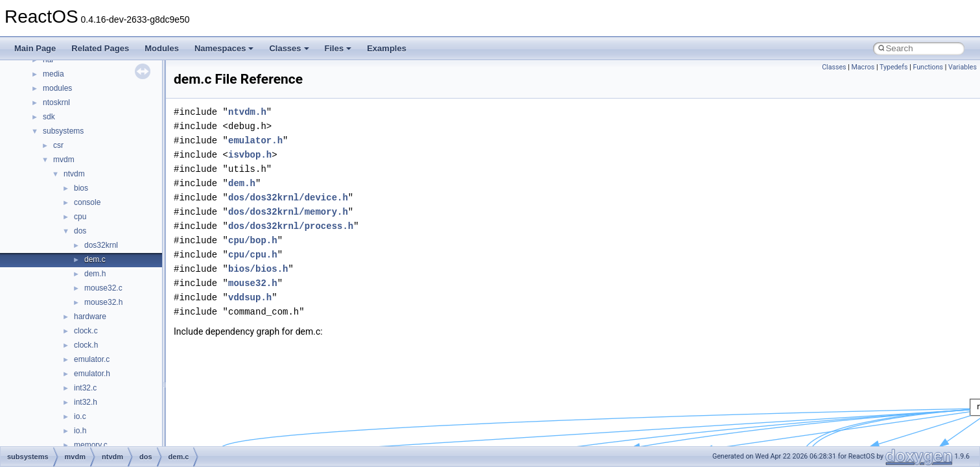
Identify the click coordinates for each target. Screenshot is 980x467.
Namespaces (224, 48)
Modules (162, 48)
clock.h (86, 345)
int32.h (86, 402)
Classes (289, 48)
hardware (90, 317)
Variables (962, 67)
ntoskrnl (56, 102)
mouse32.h (103, 302)
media (53, 74)
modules (57, 88)
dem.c (95, 259)
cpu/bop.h (253, 240)
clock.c (86, 331)
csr (58, 145)
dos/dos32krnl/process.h (291, 226)
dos (80, 231)
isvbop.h (250, 155)
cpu (80, 217)
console (87, 202)
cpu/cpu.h (253, 255)
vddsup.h (250, 297)
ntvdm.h (247, 112)
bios (81, 188)
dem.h (95, 274)
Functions (928, 67)
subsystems (63, 131)
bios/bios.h (258, 269)
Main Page (35, 48)
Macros (863, 67)
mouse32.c (103, 288)
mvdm (64, 160)
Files (338, 48)
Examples (387, 48)
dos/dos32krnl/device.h (288, 198)
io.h (80, 431)
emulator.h (92, 374)
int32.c (85, 388)
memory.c (91, 445)
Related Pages (100, 48)
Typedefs (894, 67)
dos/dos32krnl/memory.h (288, 212)
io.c (80, 416)
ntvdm (74, 174)
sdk (49, 117)
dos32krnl (101, 245)
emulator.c (92, 359)
